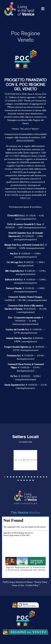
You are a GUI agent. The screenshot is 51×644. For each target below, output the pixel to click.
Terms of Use (18, 585)
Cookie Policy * (33, 585)
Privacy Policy (41, 582)
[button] (5, 477)
